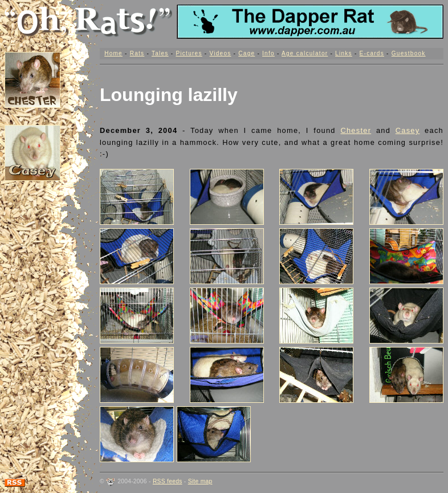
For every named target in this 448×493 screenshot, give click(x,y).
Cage (247, 53)
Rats (137, 53)
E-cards (372, 53)
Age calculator (305, 53)
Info (268, 53)
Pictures (189, 53)
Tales (160, 53)
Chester (356, 130)
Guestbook (409, 53)
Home (113, 53)
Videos (220, 53)
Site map (200, 481)
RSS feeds (168, 481)
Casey (408, 130)
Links (344, 53)
